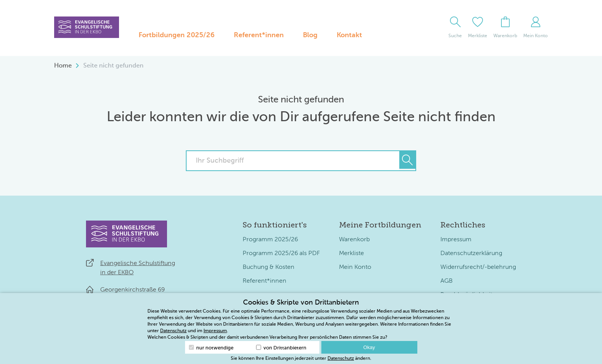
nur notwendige (211, 348)
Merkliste (351, 254)
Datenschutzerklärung (471, 254)
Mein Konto (355, 267)
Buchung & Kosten (269, 267)
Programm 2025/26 (270, 240)
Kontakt (349, 35)
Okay (369, 347)
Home (63, 66)
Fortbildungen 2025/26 (177, 35)
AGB (447, 281)
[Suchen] (407, 160)
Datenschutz (173, 331)
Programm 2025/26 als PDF (281, 254)
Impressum (456, 240)
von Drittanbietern (281, 348)
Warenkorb (354, 240)
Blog (310, 35)
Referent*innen (259, 35)
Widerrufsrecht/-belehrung (478, 267)
